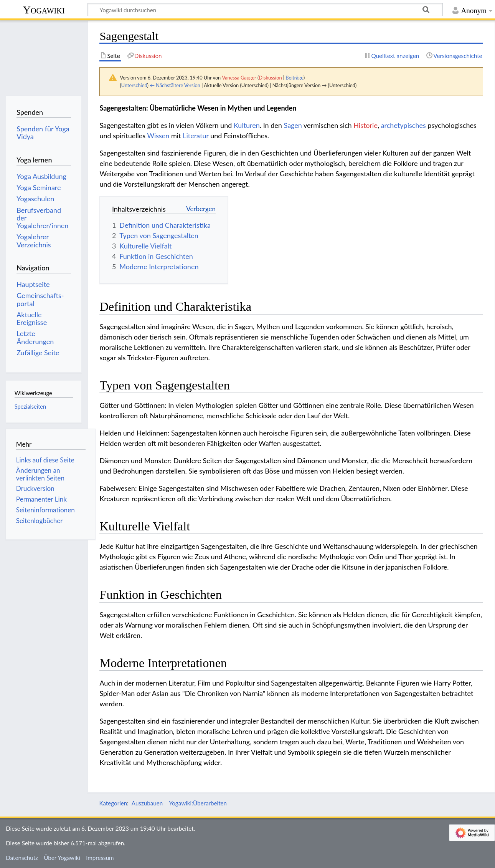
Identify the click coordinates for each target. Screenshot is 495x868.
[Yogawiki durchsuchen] (265, 10)
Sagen (293, 125)
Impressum (100, 858)
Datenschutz (22, 858)
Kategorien (113, 803)
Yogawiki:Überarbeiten (198, 803)
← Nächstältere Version (175, 85)
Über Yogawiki (62, 858)
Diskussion (270, 78)
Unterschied (134, 85)
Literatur (196, 136)
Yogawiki (44, 10)
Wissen (158, 136)
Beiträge (294, 78)
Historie (365, 125)
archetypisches (403, 125)
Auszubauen (147, 803)
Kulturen (247, 125)
